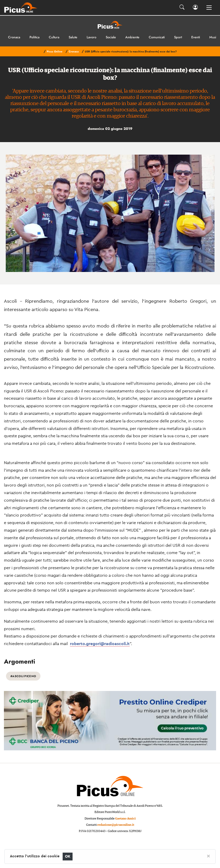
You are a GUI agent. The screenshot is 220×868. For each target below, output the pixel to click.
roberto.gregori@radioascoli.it (100, 644)
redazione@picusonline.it (116, 825)
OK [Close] (68, 856)
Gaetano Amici (125, 819)
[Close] (208, 856)
